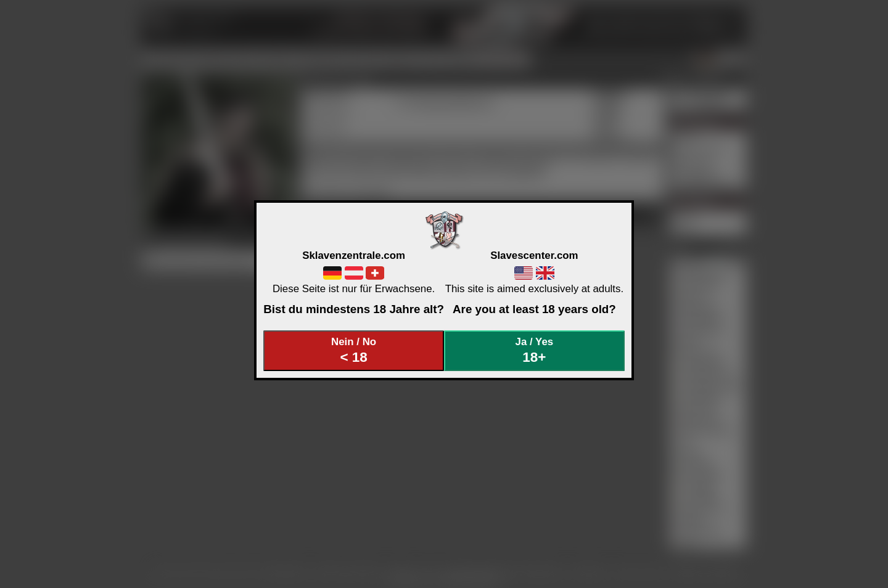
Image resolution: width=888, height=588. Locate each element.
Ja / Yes (535, 350)
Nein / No (354, 350)
